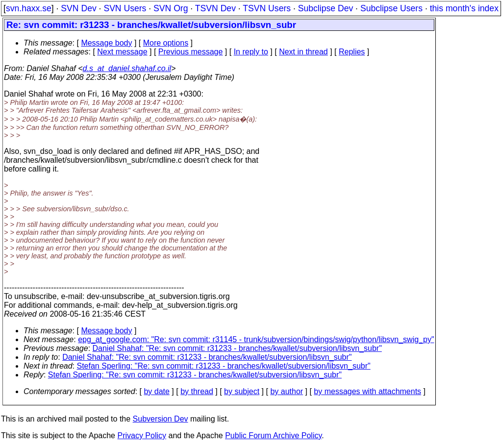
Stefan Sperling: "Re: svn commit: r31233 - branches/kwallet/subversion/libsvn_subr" (224, 366)
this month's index (464, 8)
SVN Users (125, 8)
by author (287, 391)
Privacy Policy (142, 436)
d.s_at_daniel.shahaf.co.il (127, 68)
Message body (106, 43)
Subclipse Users (391, 8)
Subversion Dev (161, 419)
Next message (122, 52)
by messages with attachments (367, 391)
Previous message (191, 52)
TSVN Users (267, 8)
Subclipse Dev (326, 8)
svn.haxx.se (29, 8)
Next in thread (303, 52)
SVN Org (171, 8)
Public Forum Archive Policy (273, 436)
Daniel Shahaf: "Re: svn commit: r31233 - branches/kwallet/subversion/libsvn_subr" (237, 348)
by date (156, 391)
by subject (242, 391)
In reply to (251, 52)
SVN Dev (78, 8)
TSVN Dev (215, 8)
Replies (352, 52)
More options (166, 43)
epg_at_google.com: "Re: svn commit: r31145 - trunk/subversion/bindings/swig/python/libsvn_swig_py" (256, 339)
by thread (197, 391)
